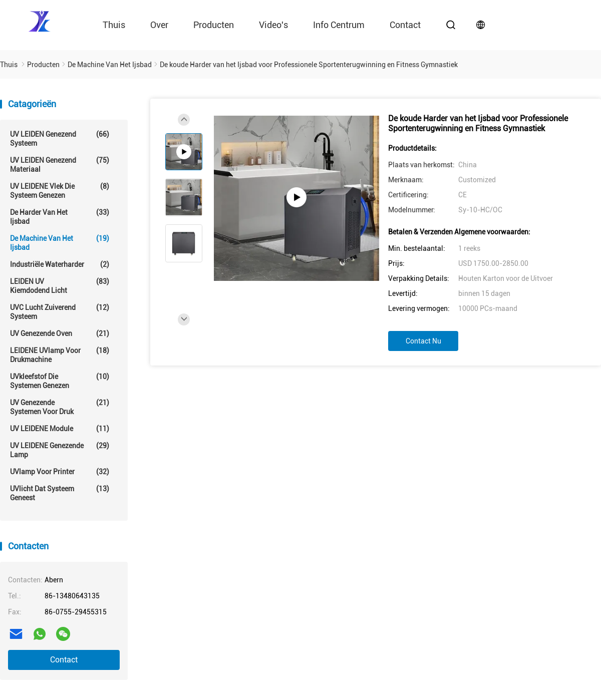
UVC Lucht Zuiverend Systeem (60, 312)
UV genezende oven (60, 333)
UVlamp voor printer (60, 472)
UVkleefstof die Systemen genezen (60, 381)
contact (405, 25)
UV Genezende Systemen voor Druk (60, 407)
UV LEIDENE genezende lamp (60, 450)
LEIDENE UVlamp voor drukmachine (60, 355)
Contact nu (423, 341)
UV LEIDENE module (60, 429)
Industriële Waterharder (60, 264)
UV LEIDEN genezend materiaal (60, 164)
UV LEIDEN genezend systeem (60, 138)
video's (273, 25)
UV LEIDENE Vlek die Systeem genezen (60, 191)
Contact (64, 660)
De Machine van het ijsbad (60, 243)
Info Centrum (339, 25)
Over (159, 25)
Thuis (114, 25)
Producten (214, 25)
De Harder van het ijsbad (60, 217)
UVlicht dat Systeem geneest (60, 493)
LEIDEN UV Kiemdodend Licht (60, 286)
